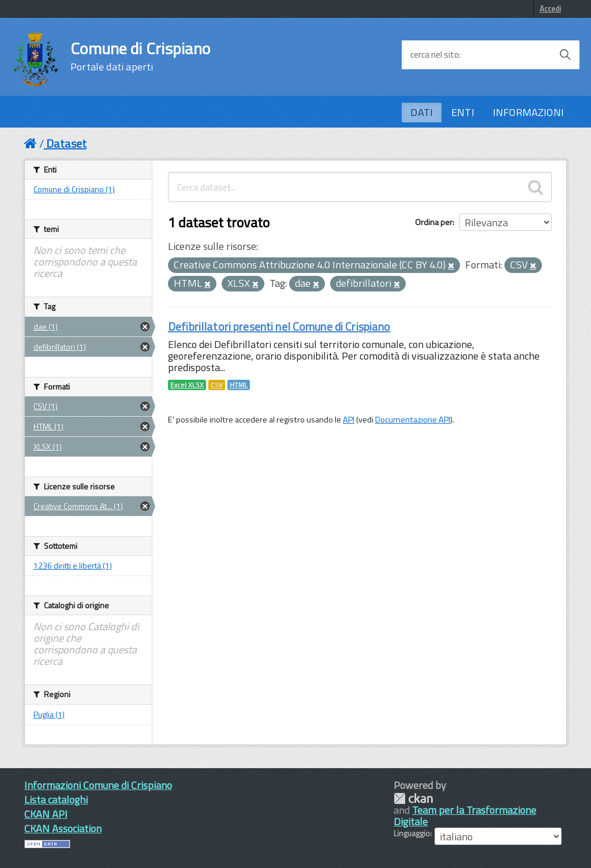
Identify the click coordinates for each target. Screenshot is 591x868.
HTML (239, 385)
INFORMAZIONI (528, 112)
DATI (422, 112)
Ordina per (434, 222)
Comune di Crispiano (140, 57)
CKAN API (46, 814)
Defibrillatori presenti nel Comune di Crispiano (279, 326)
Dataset (66, 143)
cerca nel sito (435, 55)
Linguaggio (412, 833)
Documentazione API (413, 420)
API (349, 420)
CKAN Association (63, 828)
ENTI (463, 112)
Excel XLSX (187, 385)
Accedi (550, 9)
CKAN (413, 798)
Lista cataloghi (56, 800)
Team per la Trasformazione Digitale (465, 816)
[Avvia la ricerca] (565, 55)
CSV (217, 385)
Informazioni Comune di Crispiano (98, 785)
